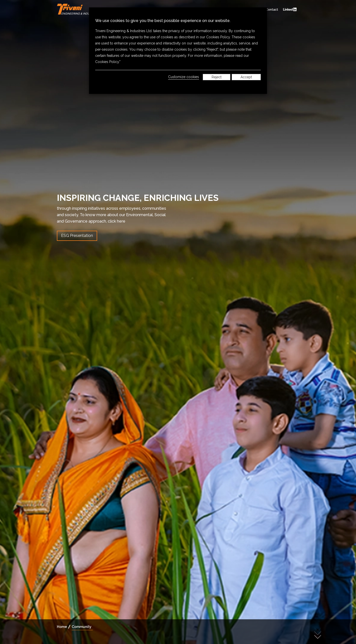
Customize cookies (184, 77)
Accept (246, 77)
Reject (217, 77)
